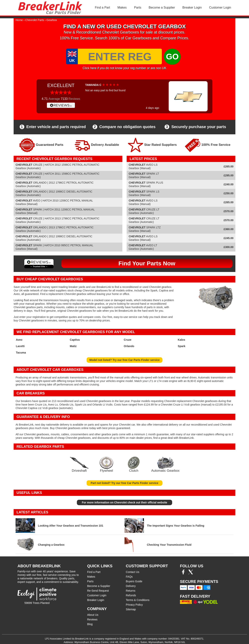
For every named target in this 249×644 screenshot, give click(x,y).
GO (172, 57)
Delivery (131, 586)
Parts (138, 7)
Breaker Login (192, 7)
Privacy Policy (134, 605)
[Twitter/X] (191, 573)
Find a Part (103, 7)
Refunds (131, 595)
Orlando (129, 346)
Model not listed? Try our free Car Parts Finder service (125, 360)
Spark (182, 346)
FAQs (129, 577)
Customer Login (220, 7)
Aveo (19, 340)
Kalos (181, 340)
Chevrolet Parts (35, 20)
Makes (122, 7)
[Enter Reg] (120, 56)
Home (19, 20)
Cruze (128, 340)
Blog (90, 624)
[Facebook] (183, 573)
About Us (93, 615)
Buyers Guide (134, 581)
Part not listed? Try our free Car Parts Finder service (124, 483)
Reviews (92, 619)
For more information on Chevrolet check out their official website (125, 502)
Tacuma (21, 353)
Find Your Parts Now (147, 263)
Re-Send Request (98, 591)
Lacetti (20, 346)
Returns (131, 591)
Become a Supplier (162, 7)
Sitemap (131, 609)
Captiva (75, 340)
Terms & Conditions (138, 600)
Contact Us (133, 572)
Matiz (73, 346)
